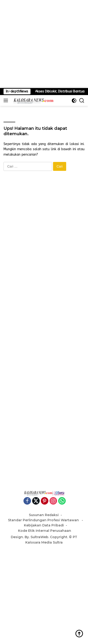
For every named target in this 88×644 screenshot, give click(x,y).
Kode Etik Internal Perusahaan (45, 531)
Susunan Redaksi (44, 515)
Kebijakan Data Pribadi (44, 525)
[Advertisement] (44, 44)
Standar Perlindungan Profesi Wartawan (44, 520)
